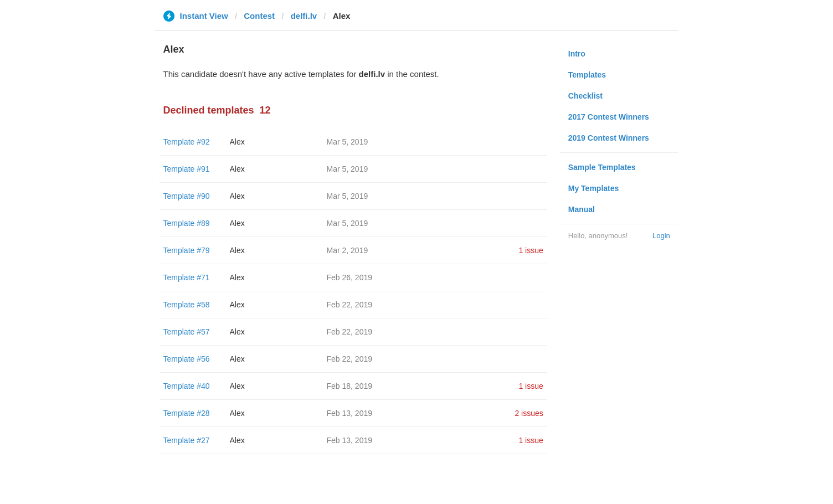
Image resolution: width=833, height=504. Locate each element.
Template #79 (187, 250)
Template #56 (187, 359)
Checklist (585, 96)
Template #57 (187, 332)
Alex (237, 142)
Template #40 (187, 386)
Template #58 (187, 305)
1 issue (531, 250)
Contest (259, 16)
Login (661, 236)
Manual (582, 209)
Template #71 (187, 277)
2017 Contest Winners (609, 117)
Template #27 (187, 440)
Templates (587, 75)
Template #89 (187, 223)
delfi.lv (304, 16)
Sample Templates (602, 167)
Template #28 (187, 413)
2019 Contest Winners (609, 138)
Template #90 (187, 196)
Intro (577, 54)
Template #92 (187, 142)
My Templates (594, 188)
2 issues (529, 413)
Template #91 (187, 169)
